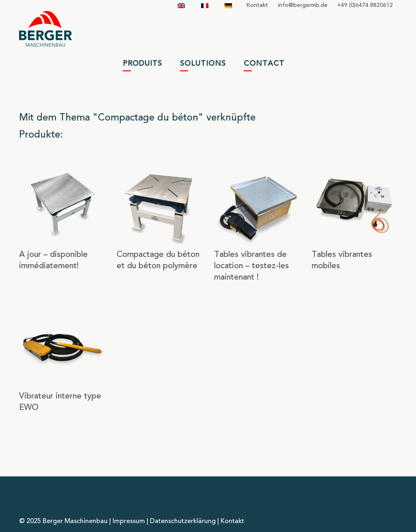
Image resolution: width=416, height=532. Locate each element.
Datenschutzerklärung (183, 521)
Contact (264, 64)
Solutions (203, 64)
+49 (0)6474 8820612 (365, 5)
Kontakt (257, 5)
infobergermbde (303, 5)
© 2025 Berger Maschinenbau (63, 521)
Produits (142, 64)
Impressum (129, 521)
